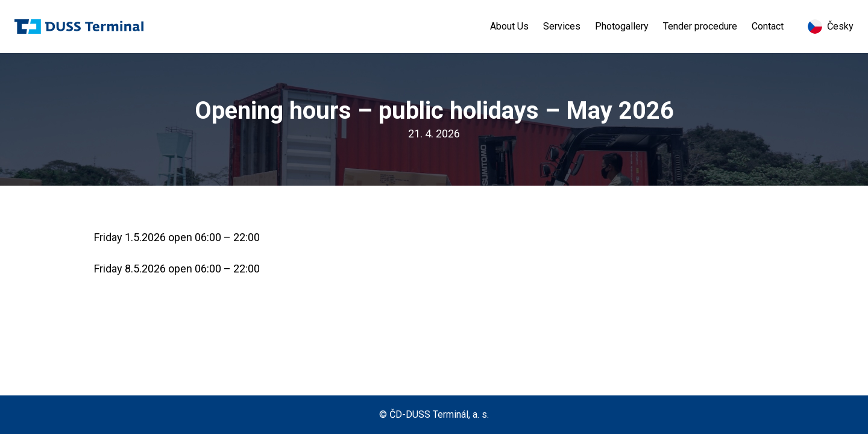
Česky (831, 27)
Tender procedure (700, 26)
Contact (768, 26)
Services (562, 26)
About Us (509, 26)
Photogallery (622, 26)
